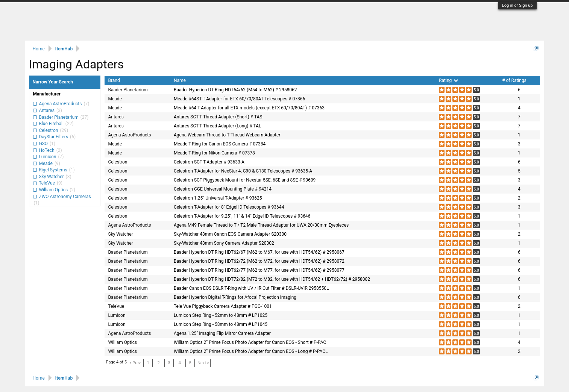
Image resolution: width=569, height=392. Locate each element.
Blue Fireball (51, 124)
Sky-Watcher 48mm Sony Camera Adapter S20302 (224, 243)
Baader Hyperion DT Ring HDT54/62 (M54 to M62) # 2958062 (235, 90)
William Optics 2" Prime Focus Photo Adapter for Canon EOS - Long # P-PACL (251, 351)
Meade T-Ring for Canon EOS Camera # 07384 (220, 144)
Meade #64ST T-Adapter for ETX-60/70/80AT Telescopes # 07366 (239, 99)
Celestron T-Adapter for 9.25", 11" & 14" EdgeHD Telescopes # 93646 (242, 216)
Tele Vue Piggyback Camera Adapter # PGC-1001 (223, 306)
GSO (44, 144)
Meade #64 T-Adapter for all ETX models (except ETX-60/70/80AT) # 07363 (249, 108)
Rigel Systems (53, 170)
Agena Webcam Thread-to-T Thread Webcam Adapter (227, 135)
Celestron (49, 130)
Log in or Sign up (517, 5)
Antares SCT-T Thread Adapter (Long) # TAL (218, 126)
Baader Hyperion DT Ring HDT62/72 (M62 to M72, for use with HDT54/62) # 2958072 (259, 261)
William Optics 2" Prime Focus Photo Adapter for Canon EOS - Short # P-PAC (250, 342)
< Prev (135, 363)
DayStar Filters (54, 137)
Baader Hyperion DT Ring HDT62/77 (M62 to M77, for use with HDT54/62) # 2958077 (259, 270)
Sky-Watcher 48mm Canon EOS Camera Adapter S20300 (230, 234)
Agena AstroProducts (61, 104)
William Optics (54, 190)
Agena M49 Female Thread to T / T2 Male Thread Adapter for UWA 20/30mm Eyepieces (261, 225)
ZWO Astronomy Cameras (64, 197)
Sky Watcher (52, 177)
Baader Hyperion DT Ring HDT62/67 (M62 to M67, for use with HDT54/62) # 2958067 (259, 252)
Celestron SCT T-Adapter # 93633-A (209, 162)
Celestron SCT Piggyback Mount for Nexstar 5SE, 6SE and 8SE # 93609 (245, 180)
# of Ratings (514, 80)
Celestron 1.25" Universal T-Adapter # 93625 (218, 198)
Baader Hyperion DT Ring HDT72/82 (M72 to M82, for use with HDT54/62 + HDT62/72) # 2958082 (272, 279)
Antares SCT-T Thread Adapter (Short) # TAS (218, 117)
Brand (114, 80)
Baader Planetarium (59, 117)
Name (180, 80)
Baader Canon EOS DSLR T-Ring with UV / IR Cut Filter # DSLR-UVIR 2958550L (251, 288)
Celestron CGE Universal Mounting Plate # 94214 (223, 189)
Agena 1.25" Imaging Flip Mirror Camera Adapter (222, 333)
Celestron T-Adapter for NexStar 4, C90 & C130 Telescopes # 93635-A (243, 171)
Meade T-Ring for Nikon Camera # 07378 (214, 153)
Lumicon (48, 157)
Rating (448, 80)
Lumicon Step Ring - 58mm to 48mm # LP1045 (221, 324)
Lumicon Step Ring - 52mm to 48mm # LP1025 (221, 315)
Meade (46, 163)
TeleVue (47, 183)
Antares (47, 110)
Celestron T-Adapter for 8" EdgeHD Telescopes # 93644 (229, 207)
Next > (203, 363)
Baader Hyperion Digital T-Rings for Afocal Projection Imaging (235, 297)
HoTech (47, 150)
